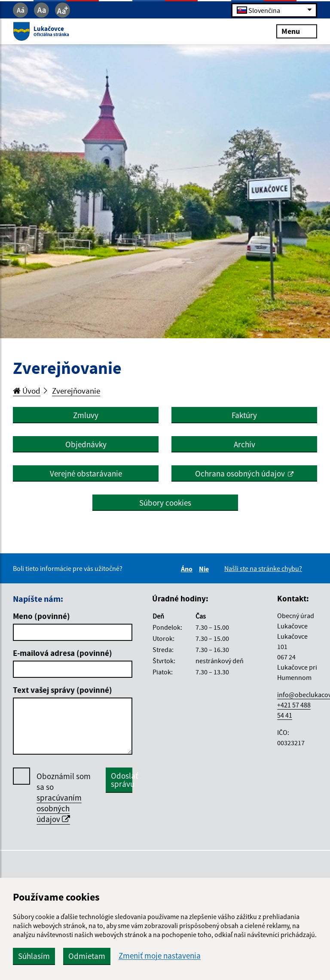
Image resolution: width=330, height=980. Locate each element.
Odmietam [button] (87, 956)
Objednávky (86, 444)
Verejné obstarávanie (86, 473)
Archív (244, 444)
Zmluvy (86, 415)
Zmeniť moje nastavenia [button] (160, 956)
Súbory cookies (165, 503)
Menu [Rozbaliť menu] (297, 31)
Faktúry (244, 415)
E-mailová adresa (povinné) (63, 653)
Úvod (27, 391)
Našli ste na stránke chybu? (263, 568)
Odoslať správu (122, 780)
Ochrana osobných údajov (240, 473)
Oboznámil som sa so (64, 798)
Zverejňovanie (76, 391)
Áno (188, 569)
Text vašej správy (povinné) (63, 690)
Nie (205, 569)
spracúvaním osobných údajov (59, 808)
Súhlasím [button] (34, 956)
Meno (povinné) (41, 616)
